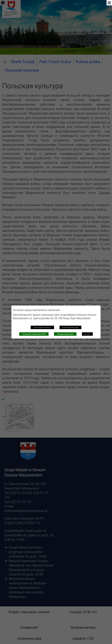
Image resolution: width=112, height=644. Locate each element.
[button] (109, 3)
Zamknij (87, 334)
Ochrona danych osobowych (42, 327)
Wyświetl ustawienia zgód (70, 327)
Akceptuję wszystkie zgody (65, 334)
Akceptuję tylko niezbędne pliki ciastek (34, 334)
